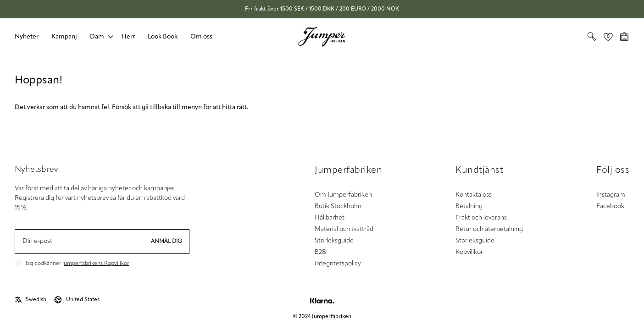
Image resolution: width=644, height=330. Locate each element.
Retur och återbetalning (489, 229)
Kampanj (64, 37)
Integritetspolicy (338, 264)
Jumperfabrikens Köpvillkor (96, 264)
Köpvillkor (469, 252)
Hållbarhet (330, 218)
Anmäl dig (167, 242)
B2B (320, 252)
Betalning (469, 206)
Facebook (610, 206)
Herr (128, 37)
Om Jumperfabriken (343, 195)
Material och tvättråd (344, 229)
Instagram (611, 195)
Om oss (201, 37)
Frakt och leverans (481, 218)
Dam (97, 37)
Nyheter (27, 37)
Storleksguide (334, 241)
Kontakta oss (474, 195)
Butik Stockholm (338, 206)
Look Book (163, 37)
